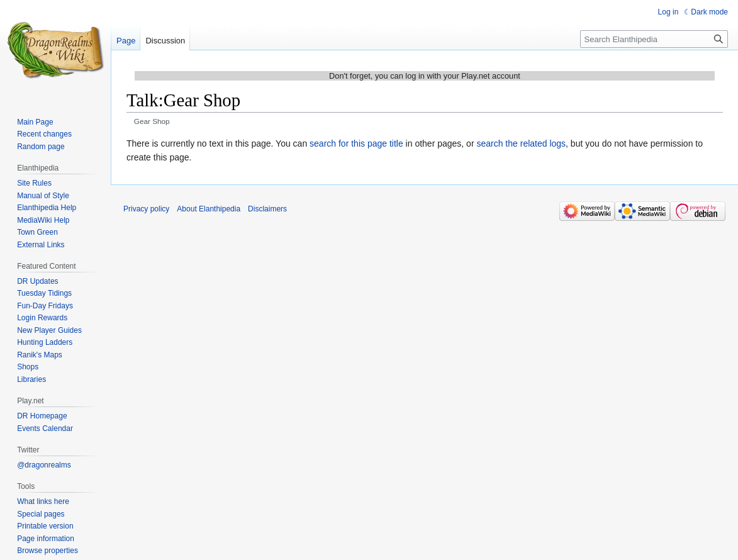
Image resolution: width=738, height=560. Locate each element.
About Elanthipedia (209, 209)
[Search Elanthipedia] (654, 39)
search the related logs (521, 143)
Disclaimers (267, 209)
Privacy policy (146, 209)
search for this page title (356, 143)
